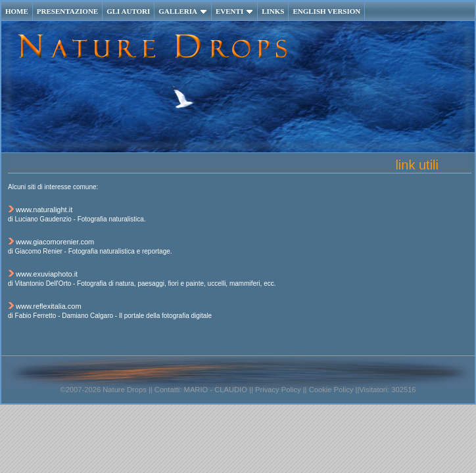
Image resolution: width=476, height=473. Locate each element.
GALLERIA (183, 11)
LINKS (273, 11)
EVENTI (234, 11)
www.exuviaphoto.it (47, 274)
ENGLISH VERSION (326, 11)
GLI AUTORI (128, 11)
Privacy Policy (277, 390)
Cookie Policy (331, 390)
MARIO (196, 390)
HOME (17, 11)
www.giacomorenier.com (55, 242)
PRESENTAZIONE (67, 11)
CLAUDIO (231, 390)
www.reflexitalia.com (49, 306)
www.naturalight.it (44, 210)
